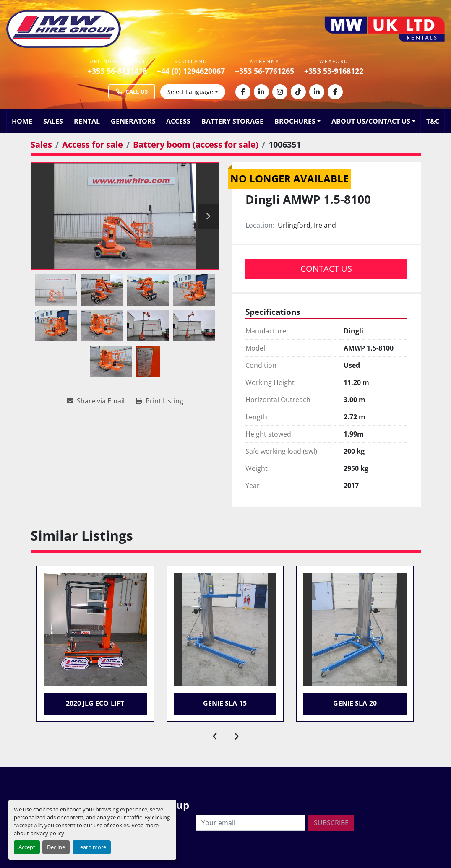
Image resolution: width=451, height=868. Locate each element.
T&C (433, 121)
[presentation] (215, 734)
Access (178, 121)
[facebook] (243, 92)
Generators (133, 121)
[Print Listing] (159, 401)
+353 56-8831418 (117, 71)
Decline (56, 847)
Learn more (92, 847)
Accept (27, 847)
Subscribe (331, 823)
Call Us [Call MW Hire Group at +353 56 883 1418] (132, 91)
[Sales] (41, 144)
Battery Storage (232, 121)
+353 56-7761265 (265, 71)
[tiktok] (298, 92)
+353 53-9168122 (334, 71)
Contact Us (326, 269)
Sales (53, 121)
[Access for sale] (93, 144)
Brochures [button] (295, 121)
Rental (87, 121)
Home (22, 121)
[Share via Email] (96, 401)
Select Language (190, 92)
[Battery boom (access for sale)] (196, 144)
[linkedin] (261, 92)
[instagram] (280, 92)
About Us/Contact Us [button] (371, 121)
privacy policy (47, 833)
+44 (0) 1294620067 (191, 71)
